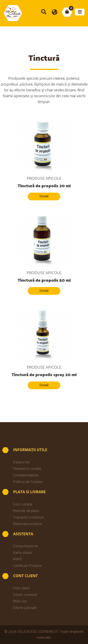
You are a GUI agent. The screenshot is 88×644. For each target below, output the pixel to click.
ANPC (18, 559)
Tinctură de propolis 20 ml (44, 186)
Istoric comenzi (25, 595)
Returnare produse (27, 524)
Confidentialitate (26, 475)
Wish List (20, 601)
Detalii (44, 196)
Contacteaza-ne (25, 546)
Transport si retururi (29, 517)
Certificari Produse (27, 566)
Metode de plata (26, 511)
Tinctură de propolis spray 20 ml (44, 375)
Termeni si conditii (27, 469)
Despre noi (21, 462)
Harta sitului (22, 553)
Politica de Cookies (28, 482)
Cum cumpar (23, 504)
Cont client (21, 588)
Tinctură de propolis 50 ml (44, 281)
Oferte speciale (25, 608)
